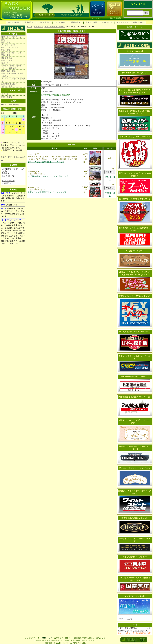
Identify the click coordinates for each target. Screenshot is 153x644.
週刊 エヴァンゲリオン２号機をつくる (135, 199)
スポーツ (5, 63)
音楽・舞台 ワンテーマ (11, 37)
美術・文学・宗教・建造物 (12, 73)
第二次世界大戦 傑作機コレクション (135, 332)
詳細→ (21, 109)
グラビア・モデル (9, 45)
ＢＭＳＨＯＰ (47, 638)
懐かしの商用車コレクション (135, 557)
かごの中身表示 (8, 181)
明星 (121, 619)
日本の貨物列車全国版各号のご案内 (56, 95)
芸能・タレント (8, 40)
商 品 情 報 (29, 22)
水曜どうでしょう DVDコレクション (135, 137)
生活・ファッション (9, 48)
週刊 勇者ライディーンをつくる (135, 73)
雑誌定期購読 (116, 18)
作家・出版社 (7, 97)
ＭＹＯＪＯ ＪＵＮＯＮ (135, 596)
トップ (29, 27)
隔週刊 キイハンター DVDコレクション (135, 296)
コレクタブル (7, 58)
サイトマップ (122, 22)
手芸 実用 (6, 55)
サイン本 (5, 94)
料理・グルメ (7, 50)
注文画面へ (6, 183)
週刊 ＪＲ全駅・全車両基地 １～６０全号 (46, 162)
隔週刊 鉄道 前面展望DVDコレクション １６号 (47, 192)
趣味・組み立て (8, 60)
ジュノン (128, 619)
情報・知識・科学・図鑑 (11, 53)
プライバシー (107, 22)
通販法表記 (76, 22)
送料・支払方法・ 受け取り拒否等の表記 (134, 633)
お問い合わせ (138, 22)
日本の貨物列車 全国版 (55, 27)
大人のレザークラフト (135, 251)
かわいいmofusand (135, 51)
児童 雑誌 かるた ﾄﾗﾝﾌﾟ (11, 84)
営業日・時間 (91, 22)
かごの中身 (60, 22)
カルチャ (5, 76)
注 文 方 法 (45, 22)
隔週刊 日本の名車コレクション (135, 518)
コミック (97, 18)
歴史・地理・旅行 (9, 71)
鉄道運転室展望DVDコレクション (135, 377)
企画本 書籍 (7, 86)
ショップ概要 (13, 22)
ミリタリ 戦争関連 (9, 68)
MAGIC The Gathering (10, 105)
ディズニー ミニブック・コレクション (135, 468)
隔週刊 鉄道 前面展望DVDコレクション (135, 397)
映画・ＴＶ (6, 42)
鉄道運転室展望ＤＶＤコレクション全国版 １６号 (48, 176)
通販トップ (38, 27)
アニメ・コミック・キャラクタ (13, 80)
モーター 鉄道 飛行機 (11, 66)
